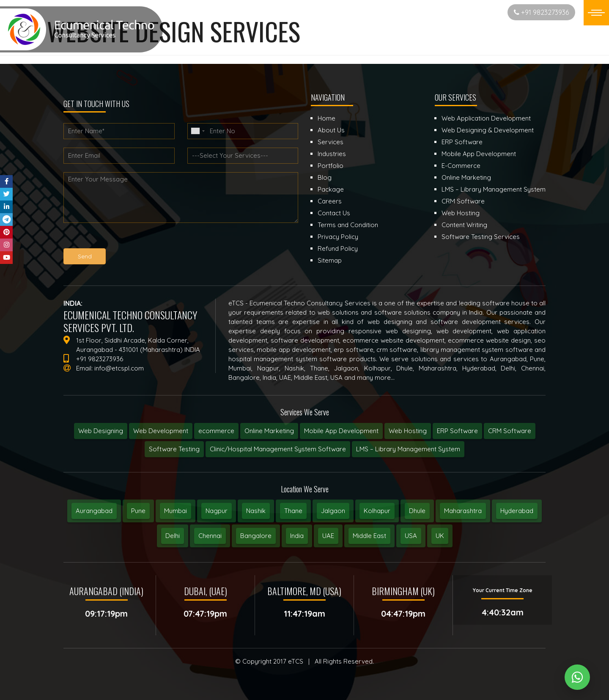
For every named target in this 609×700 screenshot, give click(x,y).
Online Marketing (269, 431)
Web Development (161, 431)
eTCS (296, 661)
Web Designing (101, 431)
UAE (328, 536)
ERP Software (457, 431)
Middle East (369, 536)
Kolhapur (377, 511)
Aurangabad (94, 511)
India (297, 536)
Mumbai (176, 511)
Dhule (417, 511)
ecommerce (216, 431)
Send (85, 256)
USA (411, 536)
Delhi (173, 536)
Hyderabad (517, 511)
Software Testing (174, 449)
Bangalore (256, 536)
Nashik (256, 511)
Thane (293, 511)
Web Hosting (408, 431)
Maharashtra (463, 511)
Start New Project (468, 12)
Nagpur (217, 511)
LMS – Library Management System (408, 449)
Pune (138, 511)
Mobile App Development (341, 431)
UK (440, 536)
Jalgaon (333, 511)
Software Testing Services (481, 237)
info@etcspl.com (119, 368)
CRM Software (510, 431)
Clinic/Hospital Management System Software (278, 449)
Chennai (210, 536)
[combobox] (198, 131)
